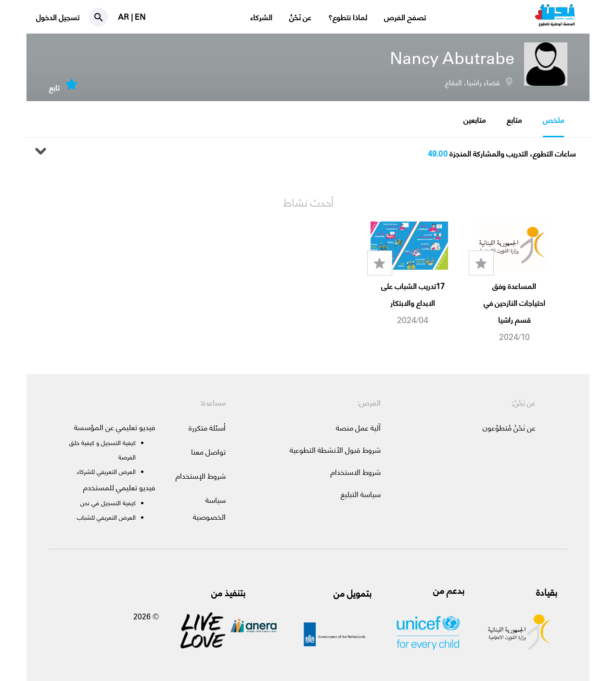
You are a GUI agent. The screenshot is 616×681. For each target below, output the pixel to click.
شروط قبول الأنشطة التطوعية (335, 450)
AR (124, 17)
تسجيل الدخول (58, 17)
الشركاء (261, 17)
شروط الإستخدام (201, 476)
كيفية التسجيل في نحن (108, 503)
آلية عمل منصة (358, 427)
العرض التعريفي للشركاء (106, 471)
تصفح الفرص (405, 17)
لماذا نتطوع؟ (348, 17)
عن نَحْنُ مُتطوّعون (509, 427)
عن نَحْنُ (300, 17)
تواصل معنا (208, 452)
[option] (511, 282)
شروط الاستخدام (356, 472)
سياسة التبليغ (361, 494)
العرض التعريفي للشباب (106, 517)
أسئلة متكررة (207, 427)
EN (140, 17)
